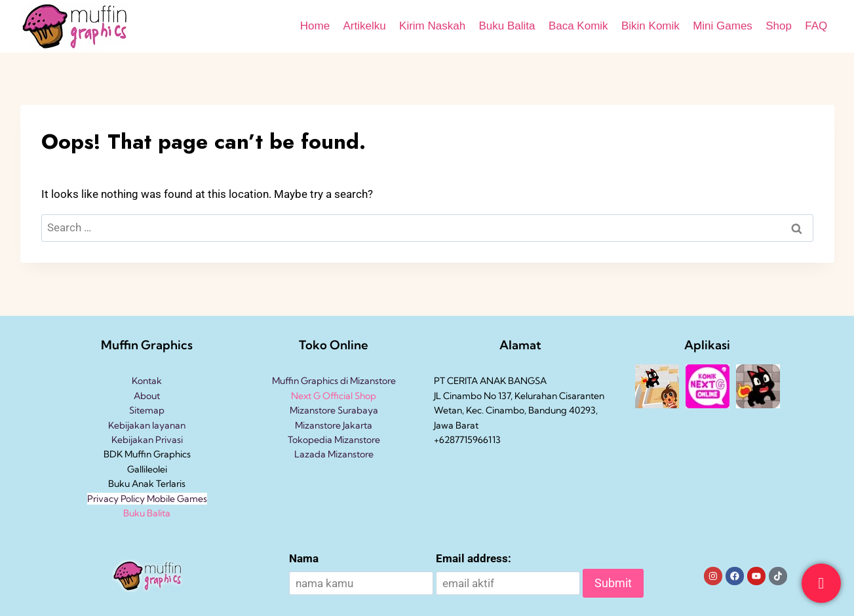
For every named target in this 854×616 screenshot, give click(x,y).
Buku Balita (507, 26)
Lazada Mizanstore (334, 454)
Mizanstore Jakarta (334, 425)
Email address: (474, 558)
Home (315, 26)
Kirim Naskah (432, 26)
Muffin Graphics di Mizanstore (334, 381)
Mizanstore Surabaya (334, 410)
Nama (304, 558)
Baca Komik (578, 26)
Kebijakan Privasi (147, 440)
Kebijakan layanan (147, 425)
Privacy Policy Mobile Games (147, 499)
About (147, 396)
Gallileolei (147, 469)
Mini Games (723, 26)
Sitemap (147, 410)
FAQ (816, 26)
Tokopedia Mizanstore (334, 440)
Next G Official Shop (334, 396)
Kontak (147, 381)
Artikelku (364, 26)
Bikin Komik (650, 26)
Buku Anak (131, 484)
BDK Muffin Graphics (147, 454)
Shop (779, 26)
